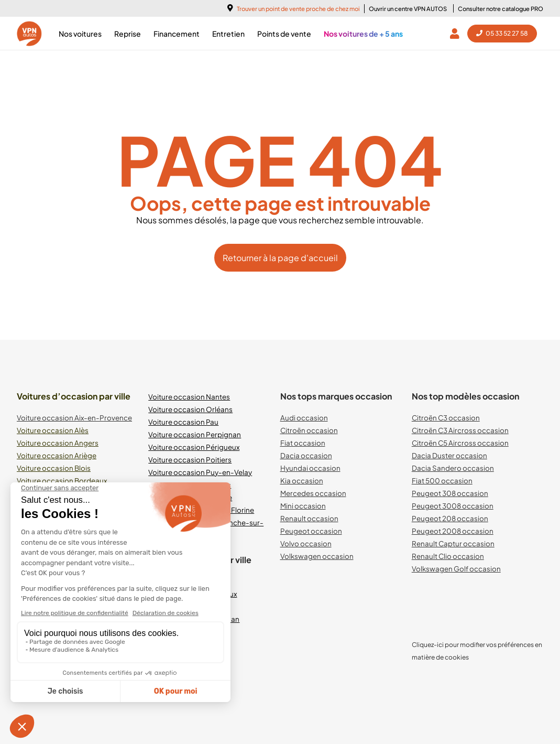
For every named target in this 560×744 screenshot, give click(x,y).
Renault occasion (309, 518)
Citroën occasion (309, 430)
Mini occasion (303, 506)
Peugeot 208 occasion (450, 518)
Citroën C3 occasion (446, 418)
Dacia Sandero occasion (453, 468)
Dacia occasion (306, 455)
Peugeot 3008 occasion (453, 506)
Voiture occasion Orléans (190, 409)
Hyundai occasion (310, 468)
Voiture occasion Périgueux (194, 447)
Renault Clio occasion (448, 556)
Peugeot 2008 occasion (453, 531)
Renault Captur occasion (453, 543)
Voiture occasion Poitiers (190, 460)
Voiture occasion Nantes (189, 397)
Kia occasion (302, 481)
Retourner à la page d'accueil (280, 258)
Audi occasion (304, 418)
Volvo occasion (306, 543)
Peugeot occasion (311, 531)
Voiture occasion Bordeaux (62, 481)
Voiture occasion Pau (183, 422)
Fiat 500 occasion (442, 481)
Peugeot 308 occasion (450, 493)
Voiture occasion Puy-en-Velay (200, 472)
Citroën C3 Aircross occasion (460, 430)
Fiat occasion (303, 443)
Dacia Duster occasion (449, 455)
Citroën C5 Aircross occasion (460, 443)
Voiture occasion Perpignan (195, 434)
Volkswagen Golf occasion (456, 569)
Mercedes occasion (313, 493)
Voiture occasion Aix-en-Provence (74, 418)
